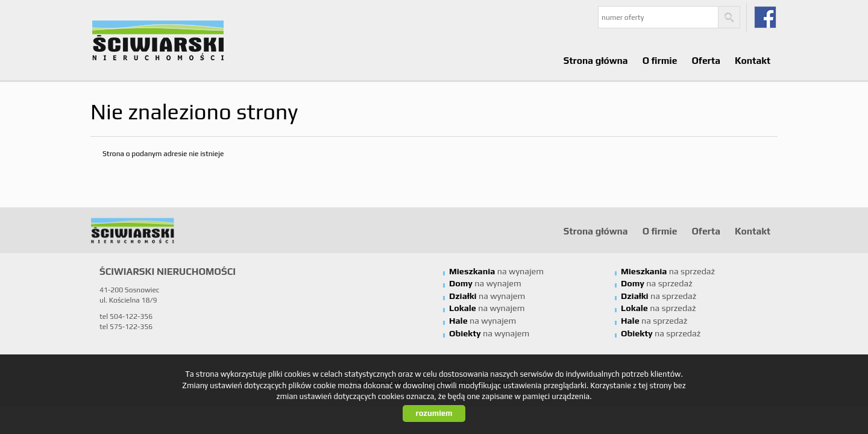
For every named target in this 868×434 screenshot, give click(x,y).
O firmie (660, 60)
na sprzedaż (668, 271)
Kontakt (753, 60)
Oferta (706, 60)
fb (765, 17)
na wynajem (496, 271)
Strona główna (596, 60)
